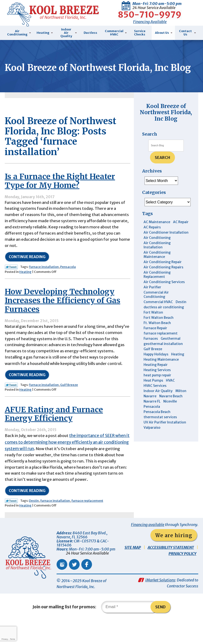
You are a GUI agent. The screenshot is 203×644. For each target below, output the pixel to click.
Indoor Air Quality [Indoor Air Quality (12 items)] (158, 401)
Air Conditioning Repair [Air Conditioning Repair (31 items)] (163, 272)
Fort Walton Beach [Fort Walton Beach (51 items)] (159, 328)
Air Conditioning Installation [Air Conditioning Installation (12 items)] (157, 255)
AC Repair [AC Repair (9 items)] (181, 232)
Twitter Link (11, 284)
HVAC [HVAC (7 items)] (170, 391)
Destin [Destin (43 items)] (181, 312)
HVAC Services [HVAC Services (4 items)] (155, 396)
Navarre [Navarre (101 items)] (150, 406)
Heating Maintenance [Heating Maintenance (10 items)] (161, 370)
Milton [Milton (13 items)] (181, 401)
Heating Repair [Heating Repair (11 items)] (156, 375)
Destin (34, 523)
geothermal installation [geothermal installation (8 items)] (163, 354)
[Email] (130, 631)
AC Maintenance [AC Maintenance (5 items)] (157, 232)
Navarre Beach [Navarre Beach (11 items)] (171, 406)
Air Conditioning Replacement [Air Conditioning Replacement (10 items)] (157, 285)
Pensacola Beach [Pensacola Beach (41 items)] (157, 422)
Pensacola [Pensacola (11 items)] (152, 417)
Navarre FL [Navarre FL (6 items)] (152, 412)
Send (161, 631)
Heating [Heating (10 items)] (178, 364)
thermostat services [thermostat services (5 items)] (160, 427)
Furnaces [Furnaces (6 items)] (151, 349)
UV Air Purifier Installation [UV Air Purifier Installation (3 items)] (165, 433)
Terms (13, 639)
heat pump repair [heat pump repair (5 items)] (157, 385)
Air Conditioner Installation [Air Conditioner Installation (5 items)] (166, 243)
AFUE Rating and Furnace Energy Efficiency (54, 434)
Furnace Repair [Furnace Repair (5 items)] (155, 338)
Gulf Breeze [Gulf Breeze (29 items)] (153, 359)
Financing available (148, 547)
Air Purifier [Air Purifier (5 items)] (152, 297)
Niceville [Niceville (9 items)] (170, 412)
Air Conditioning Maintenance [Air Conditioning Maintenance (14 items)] (157, 265)
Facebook (87, 587)
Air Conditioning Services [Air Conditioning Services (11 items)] (164, 292)
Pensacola (68, 284)
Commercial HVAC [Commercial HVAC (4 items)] (158, 312)
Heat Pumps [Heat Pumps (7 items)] (153, 391)
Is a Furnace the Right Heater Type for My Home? (60, 195)
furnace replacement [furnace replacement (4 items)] (161, 344)
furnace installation (44, 284)
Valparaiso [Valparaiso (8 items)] (152, 438)
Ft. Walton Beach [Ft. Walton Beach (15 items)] (157, 333)
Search (162, 168)
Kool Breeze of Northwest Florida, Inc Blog (166, 123)
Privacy (5, 639)
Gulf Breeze (69, 405)
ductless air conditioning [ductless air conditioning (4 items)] (164, 317)
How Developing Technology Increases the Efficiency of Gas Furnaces (63, 318)
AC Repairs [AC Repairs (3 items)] (152, 237)
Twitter (74, 587)
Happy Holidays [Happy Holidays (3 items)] (156, 364)
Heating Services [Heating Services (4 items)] (157, 380)
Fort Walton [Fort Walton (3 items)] (153, 323)
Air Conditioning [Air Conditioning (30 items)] (157, 248)
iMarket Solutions (160, 603)
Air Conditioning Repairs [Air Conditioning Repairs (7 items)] (163, 277)
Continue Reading (27, 274)
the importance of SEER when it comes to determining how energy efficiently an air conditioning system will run (66, 463)
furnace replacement (87, 523)
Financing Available (150, 21)
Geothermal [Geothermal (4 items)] (171, 349)
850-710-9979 (150, 14)
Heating (25, 289)
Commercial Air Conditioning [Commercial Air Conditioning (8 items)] (156, 305)
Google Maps (62, 587)
